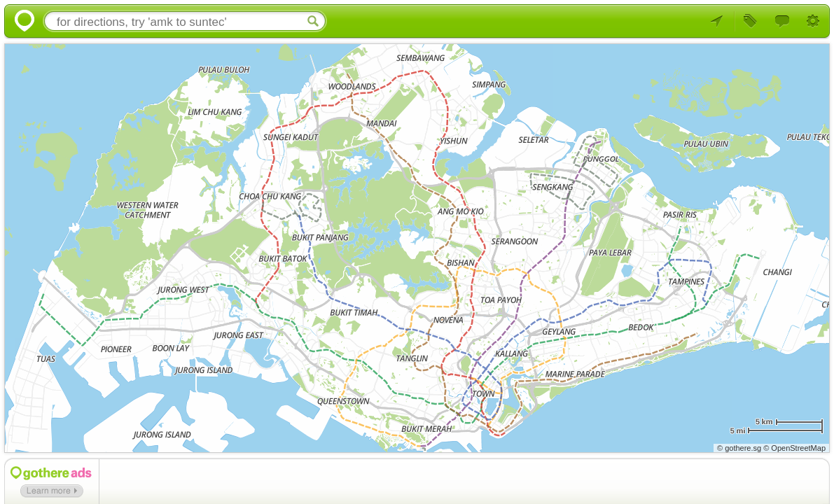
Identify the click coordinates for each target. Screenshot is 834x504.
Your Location (720, 22)
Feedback (783, 22)
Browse (751, 22)
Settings (814, 22)
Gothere (22, 22)
